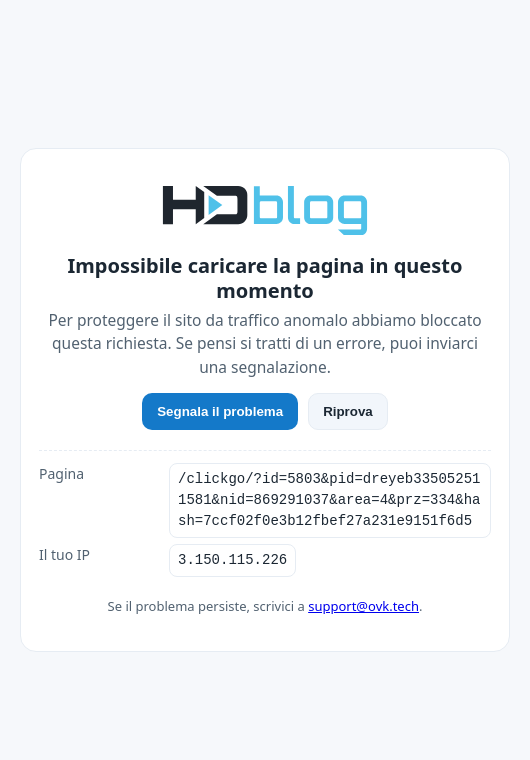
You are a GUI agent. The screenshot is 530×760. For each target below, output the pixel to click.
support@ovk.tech (363, 606)
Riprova (348, 411)
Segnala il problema (220, 411)
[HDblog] (265, 208)
